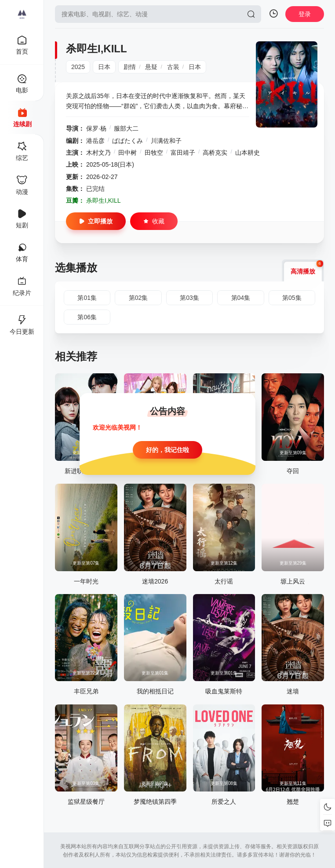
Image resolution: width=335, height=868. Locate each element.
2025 (78, 67)
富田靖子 (183, 153)
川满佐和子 (166, 141)
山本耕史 (248, 153)
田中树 (127, 153)
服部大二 (126, 128)
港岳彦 (95, 141)
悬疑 (151, 67)
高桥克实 (215, 153)
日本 (104, 67)
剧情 (130, 67)
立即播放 (96, 221)
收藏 (154, 221)
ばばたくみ (127, 141)
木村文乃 (98, 153)
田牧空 (154, 153)
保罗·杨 (96, 128)
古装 (173, 67)
